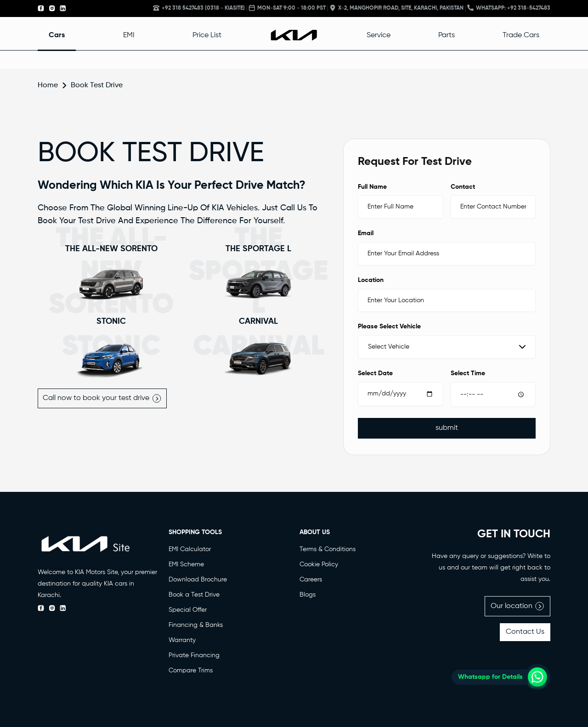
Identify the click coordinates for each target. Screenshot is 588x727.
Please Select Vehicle (389, 327)
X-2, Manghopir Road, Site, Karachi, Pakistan (396, 8)
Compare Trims (191, 671)
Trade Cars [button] (521, 35)
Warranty (182, 640)
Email (366, 233)
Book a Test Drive (194, 595)
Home (48, 85)
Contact (463, 187)
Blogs (308, 595)
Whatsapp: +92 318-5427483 (509, 8)
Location (371, 280)
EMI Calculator (190, 549)
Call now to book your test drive (102, 398)
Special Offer (188, 610)
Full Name (372, 187)
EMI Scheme (186, 564)
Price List (207, 35)
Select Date (375, 373)
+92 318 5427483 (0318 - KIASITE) (199, 8)
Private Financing (194, 655)
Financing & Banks (196, 625)
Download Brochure (198, 580)
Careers (311, 580)
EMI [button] (129, 35)
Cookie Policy (319, 564)
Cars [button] (57, 35)
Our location (517, 606)
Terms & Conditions (328, 549)
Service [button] (379, 35)
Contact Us (525, 632)
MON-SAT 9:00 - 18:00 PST (287, 8)
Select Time (468, 373)
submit (447, 428)
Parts (447, 35)
